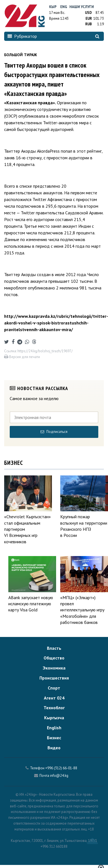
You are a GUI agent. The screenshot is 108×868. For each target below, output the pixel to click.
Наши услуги (82, 7)
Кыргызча (54, 718)
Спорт (54, 688)
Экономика (54, 668)
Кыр (53, 7)
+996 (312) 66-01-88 (61, 768)
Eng (64, 7)
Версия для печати (22, 357)
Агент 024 (54, 698)
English (54, 728)
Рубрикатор (22, 36)
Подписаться (54, 432)
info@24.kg (59, 776)
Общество (54, 658)
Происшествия (54, 678)
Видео (54, 748)
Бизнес (54, 738)
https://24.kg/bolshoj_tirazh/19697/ (45, 351)
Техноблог (54, 708)
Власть (54, 648)
